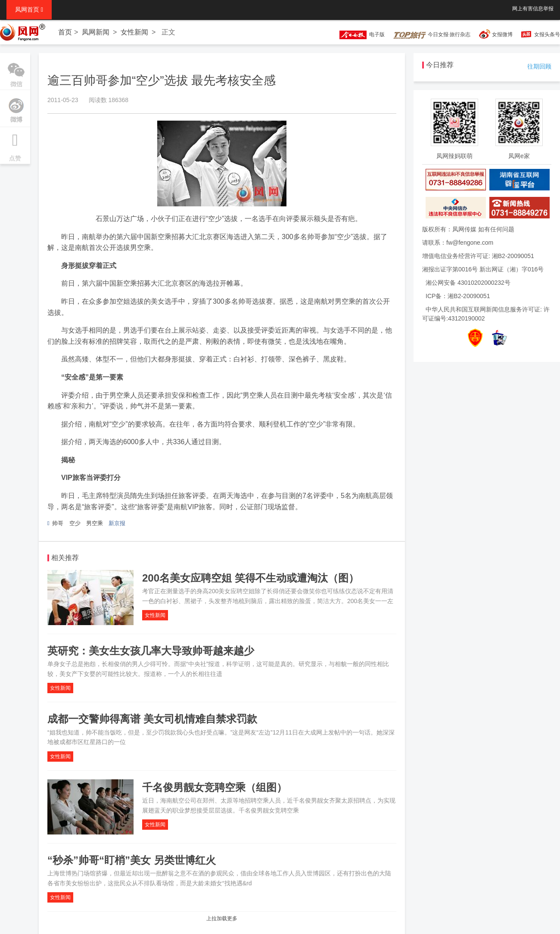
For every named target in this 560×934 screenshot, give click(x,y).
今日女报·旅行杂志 (432, 34)
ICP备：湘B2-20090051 (458, 296)
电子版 (358, 34)
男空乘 (95, 523)
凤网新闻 (96, 32)
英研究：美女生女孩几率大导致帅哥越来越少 (151, 651)
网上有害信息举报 (533, 9)
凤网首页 (29, 9)
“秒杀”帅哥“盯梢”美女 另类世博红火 (132, 860)
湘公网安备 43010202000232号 (468, 283)
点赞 (15, 144)
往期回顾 (539, 66)
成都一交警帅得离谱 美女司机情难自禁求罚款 (152, 719)
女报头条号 (547, 34)
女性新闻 (134, 32)
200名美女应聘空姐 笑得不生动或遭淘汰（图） (250, 578)
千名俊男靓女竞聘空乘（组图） (215, 787)
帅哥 (58, 523)
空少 (75, 523)
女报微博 (502, 34)
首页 (65, 32)
